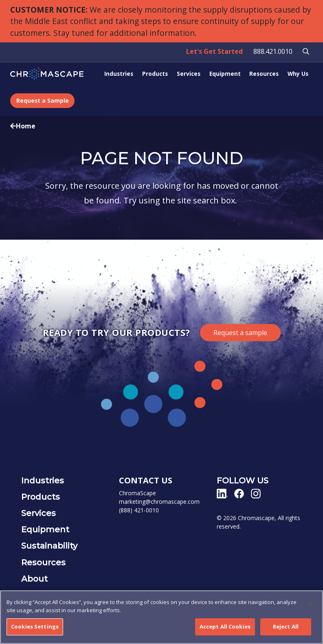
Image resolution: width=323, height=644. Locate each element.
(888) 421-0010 (139, 510)
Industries (119, 74)
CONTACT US (146, 480)
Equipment (225, 74)
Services (189, 74)
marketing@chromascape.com (159, 502)
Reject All (286, 627)
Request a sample (240, 333)
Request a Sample (43, 100)
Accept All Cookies (225, 627)
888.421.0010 (273, 51)
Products (155, 74)
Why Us (298, 74)
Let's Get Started (214, 51)
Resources (264, 74)
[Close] (310, 604)
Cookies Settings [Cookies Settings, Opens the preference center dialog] (35, 627)
